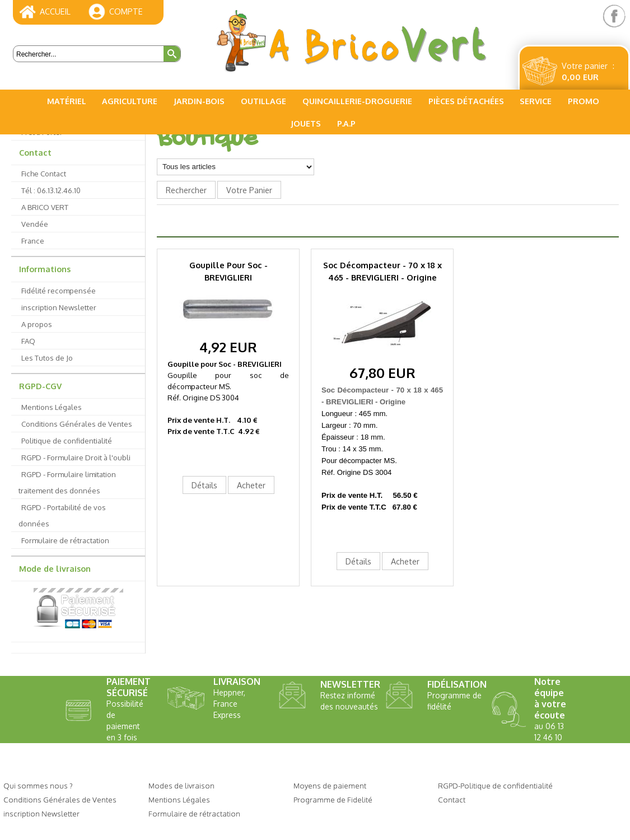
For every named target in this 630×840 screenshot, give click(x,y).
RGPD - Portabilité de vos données (62, 515)
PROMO (584, 101)
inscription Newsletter (59, 307)
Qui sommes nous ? (38, 785)
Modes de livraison (181, 785)
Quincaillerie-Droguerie (357, 101)
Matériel (67, 101)
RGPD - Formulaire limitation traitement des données (67, 482)
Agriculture (130, 101)
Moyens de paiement (330, 785)
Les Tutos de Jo (47, 358)
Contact (35, 152)
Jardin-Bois (199, 101)
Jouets (306, 123)
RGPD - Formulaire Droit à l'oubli (76, 457)
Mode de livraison (55, 568)
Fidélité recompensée (59, 290)
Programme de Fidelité (333, 799)
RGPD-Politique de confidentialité (495, 785)
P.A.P (346, 123)
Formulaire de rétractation (65, 540)
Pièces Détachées (466, 101)
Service (536, 101)
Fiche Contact (44, 173)
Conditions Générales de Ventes (77, 424)
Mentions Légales (52, 407)
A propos (37, 324)
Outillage (263, 101)
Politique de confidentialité (67, 440)
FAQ (28, 341)
